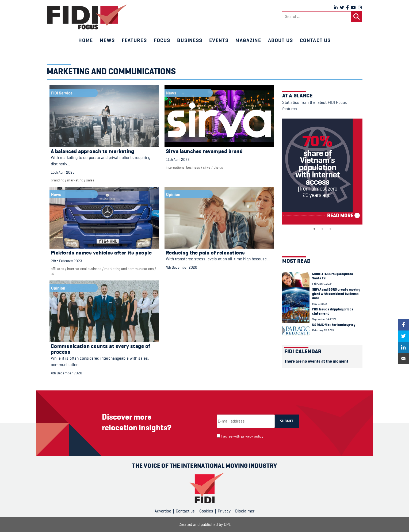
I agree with (242, 436)
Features (134, 40)
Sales (90, 180)
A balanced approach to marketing (93, 151)
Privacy (224, 511)
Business (190, 40)
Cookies (206, 511)
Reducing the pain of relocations (205, 253)
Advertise (163, 511)
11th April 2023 (178, 159)
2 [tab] (322, 229)
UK (53, 274)
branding (58, 180)
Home (86, 40)
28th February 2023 (66, 261)
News (107, 40)
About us (280, 40)
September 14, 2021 (324, 319)
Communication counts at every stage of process (101, 349)
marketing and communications (129, 269)
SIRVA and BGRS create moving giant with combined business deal (336, 294)
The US (218, 167)
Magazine (248, 40)
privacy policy (252, 436)
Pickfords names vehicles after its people (101, 253)
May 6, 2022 (320, 304)
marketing (75, 180)
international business (183, 167)
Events (219, 40)
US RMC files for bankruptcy (334, 325)
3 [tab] (330, 229)
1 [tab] (314, 229)
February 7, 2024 (322, 284)
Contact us (315, 40)
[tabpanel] (322, 172)
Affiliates (58, 269)
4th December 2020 (181, 267)
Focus (162, 40)
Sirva (207, 167)
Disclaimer (245, 511)
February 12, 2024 (323, 330)
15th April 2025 (63, 172)
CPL (227, 525)
